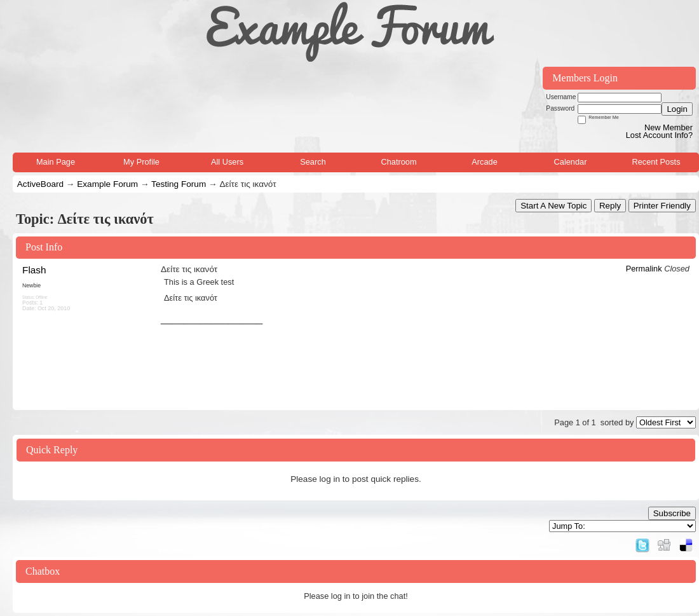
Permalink (644, 269)
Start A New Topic (553, 206)
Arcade (485, 162)
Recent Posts (656, 162)
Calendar (571, 162)
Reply (610, 206)
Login (677, 109)
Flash (34, 270)
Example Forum (107, 184)
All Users (227, 162)
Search (313, 162)
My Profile (141, 162)
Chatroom (398, 162)
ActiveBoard (40, 184)
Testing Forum (179, 184)
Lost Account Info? (659, 135)
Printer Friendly (662, 206)
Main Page (56, 162)
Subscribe (672, 513)
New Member (668, 127)
